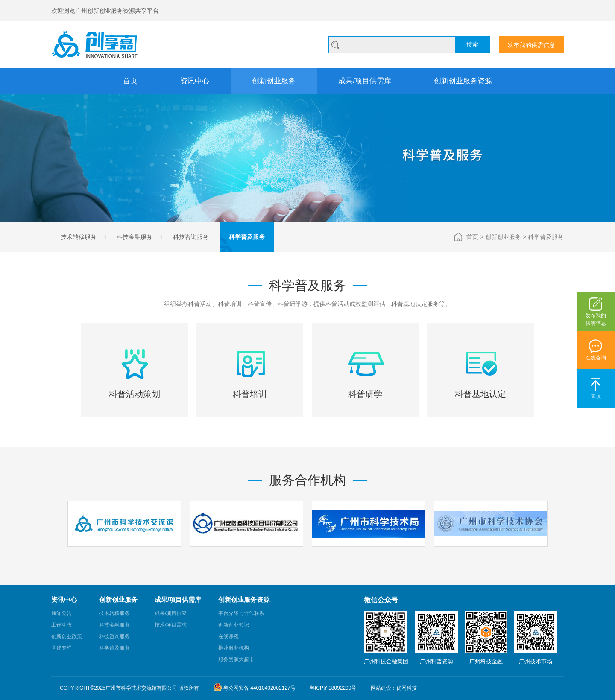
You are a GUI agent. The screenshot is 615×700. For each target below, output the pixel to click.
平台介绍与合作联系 (241, 613)
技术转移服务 (79, 237)
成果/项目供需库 (365, 81)
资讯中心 (195, 81)
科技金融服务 (135, 237)
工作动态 (61, 625)
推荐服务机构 (234, 648)
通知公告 (61, 613)
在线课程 (228, 636)
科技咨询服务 (191, 237)
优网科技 (407, 688)
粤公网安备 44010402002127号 (255, 687)
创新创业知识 (234, 625)
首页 (130, 81)
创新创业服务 (274, 81)
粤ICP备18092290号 (333, 688)
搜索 (472, 44)
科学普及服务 (247, 237)
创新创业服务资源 (463, 81)
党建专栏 (61, 648)
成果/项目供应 (171, 613)
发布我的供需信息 (531, 45)
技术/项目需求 (171, 625)
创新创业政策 (67, 636)
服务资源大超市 (236, 659)
